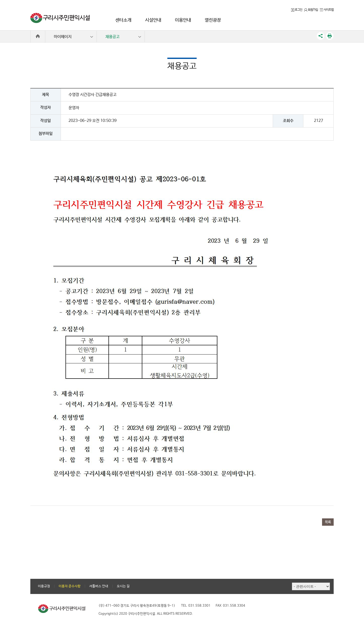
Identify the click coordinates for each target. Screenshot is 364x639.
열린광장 (213, 20)
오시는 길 (123, 586)
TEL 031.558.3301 (196, 606)
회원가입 (311, 10)
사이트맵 (327, 10)
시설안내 (153, 20)
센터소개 (123, 20)
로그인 (297, 10)
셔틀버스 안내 (99, 586)
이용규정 (44, 586)
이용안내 (183, 20)
